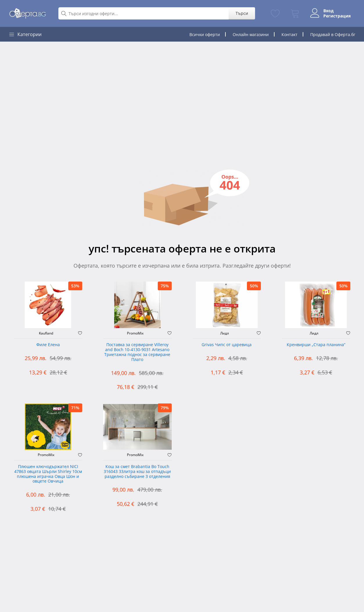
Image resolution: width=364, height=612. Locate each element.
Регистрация (337, 16)
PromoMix (135, 333)
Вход (328, 11)
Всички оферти (205, 34)
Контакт (289, 34)
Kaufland (46, 333)
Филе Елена (48, 345)
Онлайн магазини (251, 34)
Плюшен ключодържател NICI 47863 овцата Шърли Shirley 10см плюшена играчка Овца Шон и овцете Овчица (48, 474)
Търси (242, 13)
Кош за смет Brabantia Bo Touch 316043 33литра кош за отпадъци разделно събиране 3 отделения (137, 472)
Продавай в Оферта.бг (333, 34)
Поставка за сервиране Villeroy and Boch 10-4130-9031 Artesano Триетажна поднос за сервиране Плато (137, 352)
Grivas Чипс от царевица (227, 345)
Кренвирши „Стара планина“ (316, 345)
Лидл (225, 333)
